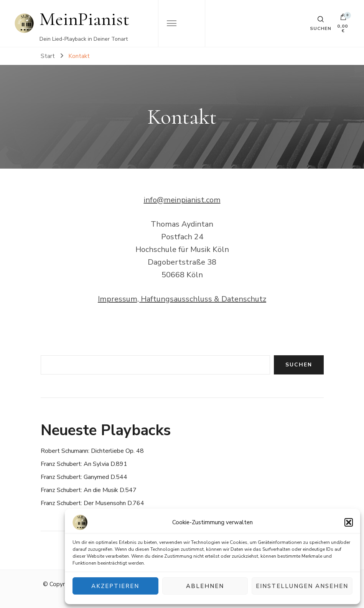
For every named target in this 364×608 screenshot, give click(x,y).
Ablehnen (205, 586)
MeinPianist (85, 19)
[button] (349, 522)
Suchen (299, 365)
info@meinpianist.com (182, 200)
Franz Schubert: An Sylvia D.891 (84, 464)
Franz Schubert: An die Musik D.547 (89, 490)
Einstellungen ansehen (302, 586)
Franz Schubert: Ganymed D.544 (84, 477)
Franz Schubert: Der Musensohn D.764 (92, 503)
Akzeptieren (115, 586)
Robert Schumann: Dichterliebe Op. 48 (92, 451)
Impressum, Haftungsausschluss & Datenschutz (182, 299)
